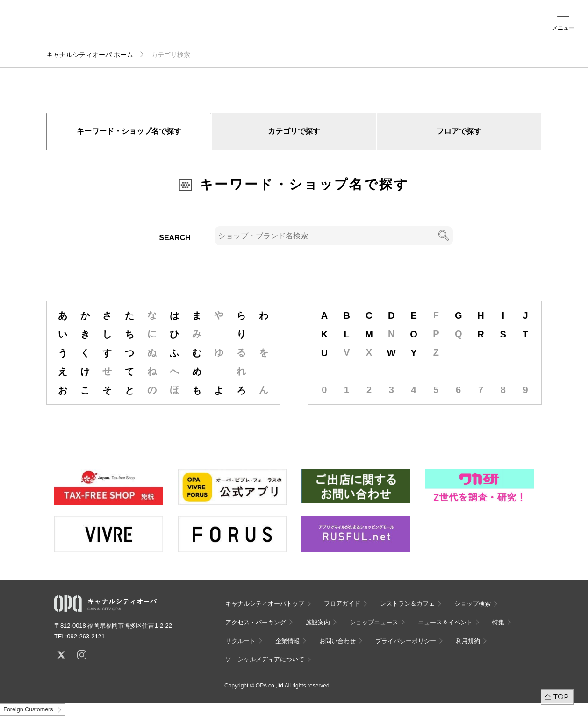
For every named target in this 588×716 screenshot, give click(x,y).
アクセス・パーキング (226, 31)
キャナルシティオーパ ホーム (90, 55)
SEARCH (175, 238)
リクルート (240, 641)
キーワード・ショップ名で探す (129, 131)
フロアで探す (459, 131)
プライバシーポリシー (406, 641)
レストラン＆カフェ (407, 604)
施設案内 (257, 29)
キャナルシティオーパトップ (265, 604)
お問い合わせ (337, 641)
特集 (498, 622)
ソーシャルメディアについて (265, 659)
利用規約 (468, 641)
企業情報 (287, 641)
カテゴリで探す (294, 131)
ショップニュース (374, 622)
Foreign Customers (28, 709)
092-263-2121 (86, 636)
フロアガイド (165, 29)
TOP (561, 697)
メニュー (563, 28)
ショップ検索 (196, 29)
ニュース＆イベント (288, 31)
